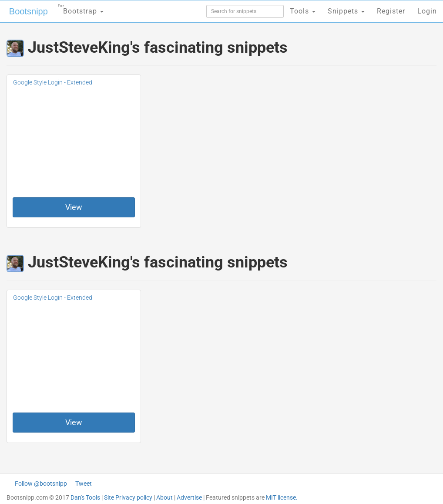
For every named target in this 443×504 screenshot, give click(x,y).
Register (391, 11)
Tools (303, 11)
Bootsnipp (29, 11)
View (74, 207)
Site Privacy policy (128, 497)
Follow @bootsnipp (41, 484)
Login (427, 11)
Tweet (84, 484)
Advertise (189, 497)
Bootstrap (81, 8)
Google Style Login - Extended (53, 82)
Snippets (346, 11)
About (164, 497)
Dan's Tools (85, 497)
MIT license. (282, 497)
